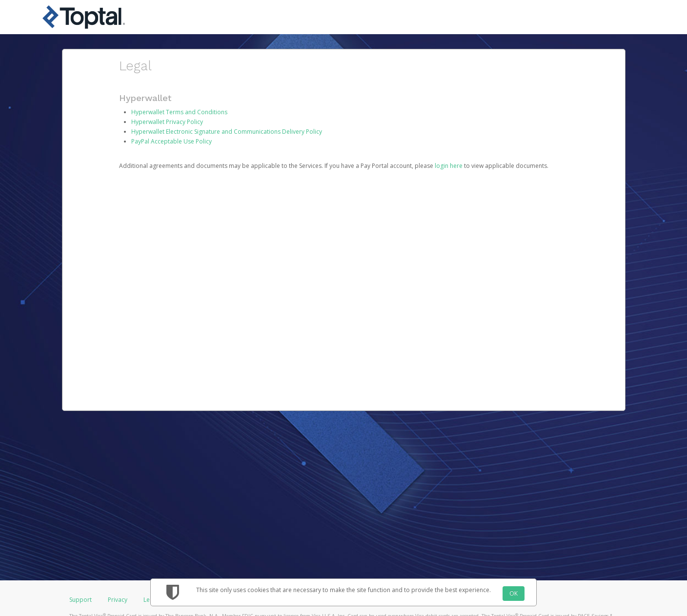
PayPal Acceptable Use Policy (172, 141)
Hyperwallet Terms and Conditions (179, 112)
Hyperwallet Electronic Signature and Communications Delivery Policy (227, 132)
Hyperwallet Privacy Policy (167, 122)
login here (449, 166)
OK (514, 593)
